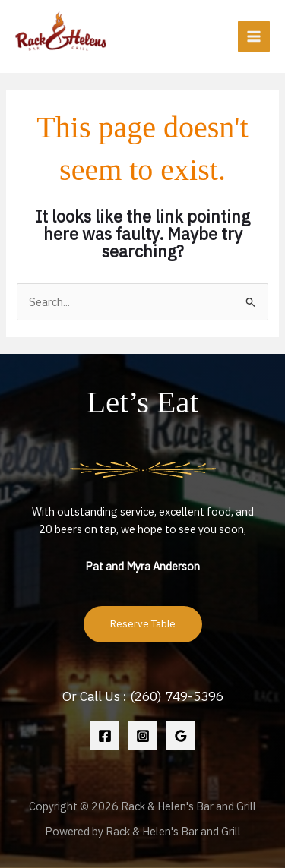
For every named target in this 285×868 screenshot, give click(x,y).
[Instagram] (143, 736)
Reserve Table (143, 623)
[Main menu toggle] (254, 36)
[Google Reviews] (181, 736)
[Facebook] (105, 736)
